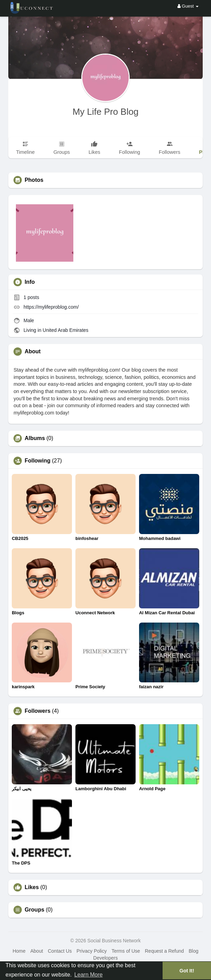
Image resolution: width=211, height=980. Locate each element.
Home (19, 951)
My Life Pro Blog (106, 112)
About (37, 951)
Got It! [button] (187, 971)
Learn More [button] (89, 975)
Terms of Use (126, 951)
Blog (193, 951)
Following (38, 461)
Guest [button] (188, 6)
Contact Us (60, 951)
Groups (34, 910)
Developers (106, 958)
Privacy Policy (91, 951)
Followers (38, 711)
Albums (35, 438)
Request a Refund (164, 951)
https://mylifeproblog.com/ (51, 307)
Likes (32, 887)
